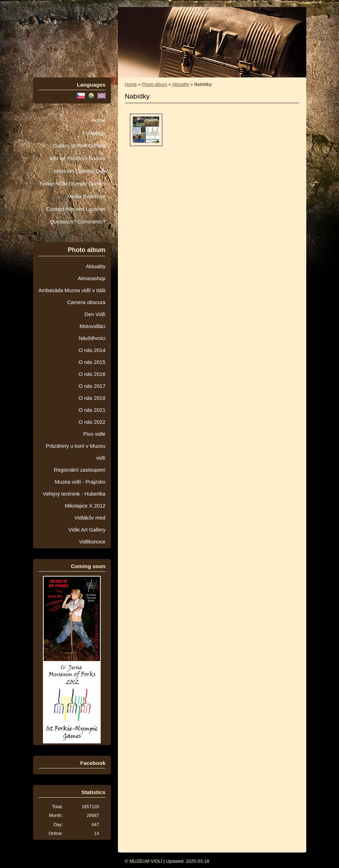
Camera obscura (86, 302)
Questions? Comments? (78, 222)
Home (98, 120)
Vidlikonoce (92, 542)
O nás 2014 (92, 350)
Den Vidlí (95, 314)
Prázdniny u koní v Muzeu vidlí (76, 452)
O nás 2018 (92, 398)
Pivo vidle (95, 434)
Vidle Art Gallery (87, 530)
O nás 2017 (92, 386)
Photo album (155, 84)
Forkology (94, 133)
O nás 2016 (92, 374)
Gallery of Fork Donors (79, 146)
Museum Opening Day (80, 171)
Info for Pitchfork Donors (78, 158)
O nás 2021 (92, 410)
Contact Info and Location (76, 209)
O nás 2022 (92, 422)
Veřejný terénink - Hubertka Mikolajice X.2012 (74, 500)
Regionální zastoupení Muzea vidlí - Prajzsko (80, 476)
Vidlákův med (90, 518)
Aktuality (96, 266)
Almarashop (92, 278)
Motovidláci (93, 326)
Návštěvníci (92, 338)
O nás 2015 (92, 362)
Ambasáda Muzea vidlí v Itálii (72, 290)
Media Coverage (87, 196)
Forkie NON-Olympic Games (72, 184)
